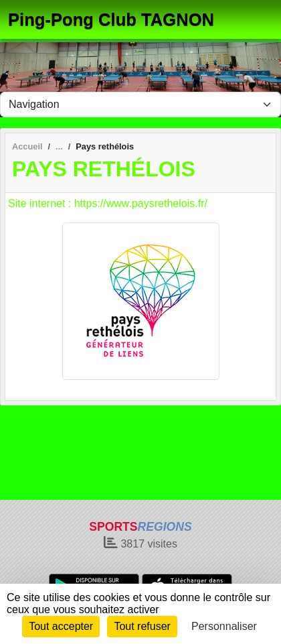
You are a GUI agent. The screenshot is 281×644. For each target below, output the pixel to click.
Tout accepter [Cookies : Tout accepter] (61, 626)
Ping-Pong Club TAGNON (111, 19)
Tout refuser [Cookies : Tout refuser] (142, 626)
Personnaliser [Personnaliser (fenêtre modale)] (224, 626)
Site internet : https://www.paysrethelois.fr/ (108, 203)
